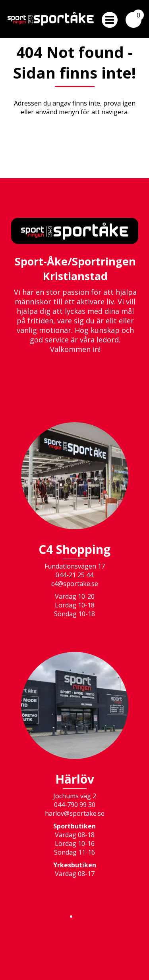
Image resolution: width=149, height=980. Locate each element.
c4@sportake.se (75, 584)
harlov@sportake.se (75, 813)
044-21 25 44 (74, 575)
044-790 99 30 (75, 805)
